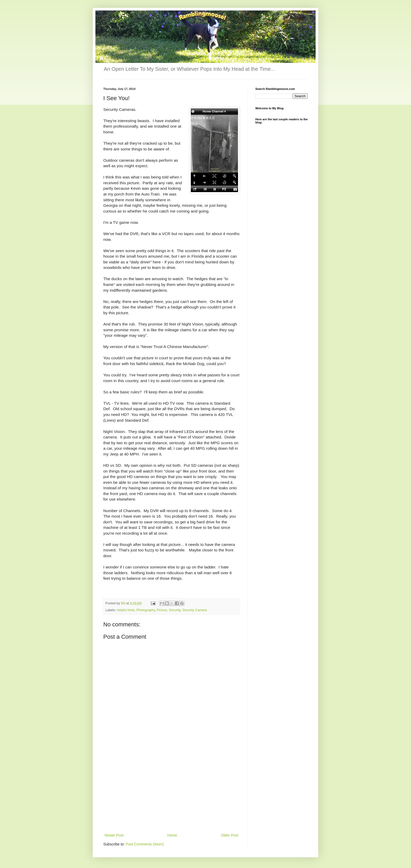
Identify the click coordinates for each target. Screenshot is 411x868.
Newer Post (114, 835)
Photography (145, 610)
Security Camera (195, 610)
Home (172, 835)
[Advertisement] (171, 793)
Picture (162, 610)
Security (175, 610)
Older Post (230, 835)
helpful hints (126, 610)
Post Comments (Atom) (145, 844)
